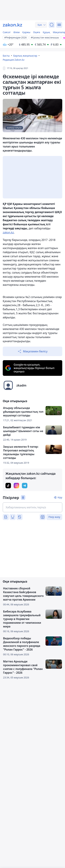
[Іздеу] (52, 25)
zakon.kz (8, 232)
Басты (6, 56)
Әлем (17, 32)
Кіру (60, 497)
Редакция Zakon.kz (14, 60)
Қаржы (26, 32)
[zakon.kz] (12, 25)
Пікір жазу (54, 517)
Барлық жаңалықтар (25, 56)
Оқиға (37, 32)
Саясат (7, 32)
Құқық (46, 32)
